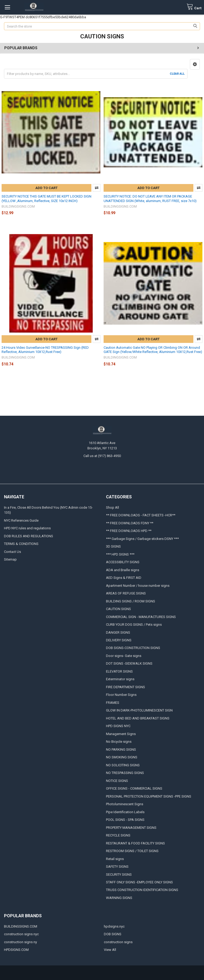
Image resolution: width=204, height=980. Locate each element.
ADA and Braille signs (123, 570)
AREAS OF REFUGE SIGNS (126, 593)
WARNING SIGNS (119, 898)
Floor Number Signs (121, 695)
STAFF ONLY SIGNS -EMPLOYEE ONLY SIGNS (139, 882)
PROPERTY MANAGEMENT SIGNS (131, 828)
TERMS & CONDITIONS (21, 544)
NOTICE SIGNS (117, 781)
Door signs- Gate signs (124, 656)
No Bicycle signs (119, 742)
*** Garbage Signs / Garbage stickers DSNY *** (142, 539)
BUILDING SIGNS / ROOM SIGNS (131, 601)
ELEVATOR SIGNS (119, 671)
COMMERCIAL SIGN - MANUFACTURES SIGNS (141, 617)
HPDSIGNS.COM (16, 950)
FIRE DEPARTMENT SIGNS (126, 687)
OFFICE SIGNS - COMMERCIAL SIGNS (134, 788)
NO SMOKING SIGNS (122, 757)
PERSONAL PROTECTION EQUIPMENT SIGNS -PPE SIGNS (149, 796)
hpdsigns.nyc (114, 926)
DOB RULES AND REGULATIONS (29, 536)
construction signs (118, 942)
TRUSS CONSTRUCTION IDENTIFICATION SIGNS (142, 890)
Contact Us (12, 552)
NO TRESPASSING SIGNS (125, 773)
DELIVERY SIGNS (119, 640)
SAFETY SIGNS (117, 867)
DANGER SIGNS (118, 632)
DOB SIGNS (113, 934)
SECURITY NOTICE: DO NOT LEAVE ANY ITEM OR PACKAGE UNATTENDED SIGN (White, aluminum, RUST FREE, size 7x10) (150, 198)
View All (110, 950)
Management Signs (121, 734)
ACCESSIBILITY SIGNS (123, 562)
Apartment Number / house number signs (138, 586)
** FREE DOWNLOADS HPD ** (129, 531)
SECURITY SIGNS (119, 874)
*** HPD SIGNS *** (120, 554)
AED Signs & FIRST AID (124, 578)
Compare (97, 188)
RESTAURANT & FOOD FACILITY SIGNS (135, 843)
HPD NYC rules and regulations (27, 528)
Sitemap (10, 559)
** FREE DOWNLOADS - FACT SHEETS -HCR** (141, 515)
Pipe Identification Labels (125, 812)
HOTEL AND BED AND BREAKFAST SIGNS (138, 718)
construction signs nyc (21, 934)
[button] (195, 64)
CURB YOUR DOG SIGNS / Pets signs (134, 625)
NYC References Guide (21, 520)
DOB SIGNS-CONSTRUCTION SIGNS (133, 648)
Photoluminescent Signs (125, 804)
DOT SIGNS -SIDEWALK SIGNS (129, 663)
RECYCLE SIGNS (118, 835)
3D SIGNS (113, 546)
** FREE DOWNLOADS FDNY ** (130, 523)
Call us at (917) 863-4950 (102, 456)
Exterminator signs (120, 679)
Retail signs (115, 859)
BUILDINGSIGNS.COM (21, 926)
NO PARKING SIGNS (121, 749)
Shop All (112, 507)
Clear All (177, 74)
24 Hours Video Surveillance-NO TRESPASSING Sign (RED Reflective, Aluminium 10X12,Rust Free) (45, 350)
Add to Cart (46, 188)
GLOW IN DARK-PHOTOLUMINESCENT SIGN (139, 710)
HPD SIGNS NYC (118, 726)
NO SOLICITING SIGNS (123, 765)
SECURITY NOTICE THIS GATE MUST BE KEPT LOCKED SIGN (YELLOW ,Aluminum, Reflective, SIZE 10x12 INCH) (46, 198)
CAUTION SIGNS (118, 609)
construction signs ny (20, 942)
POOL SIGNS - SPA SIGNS (125, 820)
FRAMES (113, 703)
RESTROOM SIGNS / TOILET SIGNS (132, 851)
